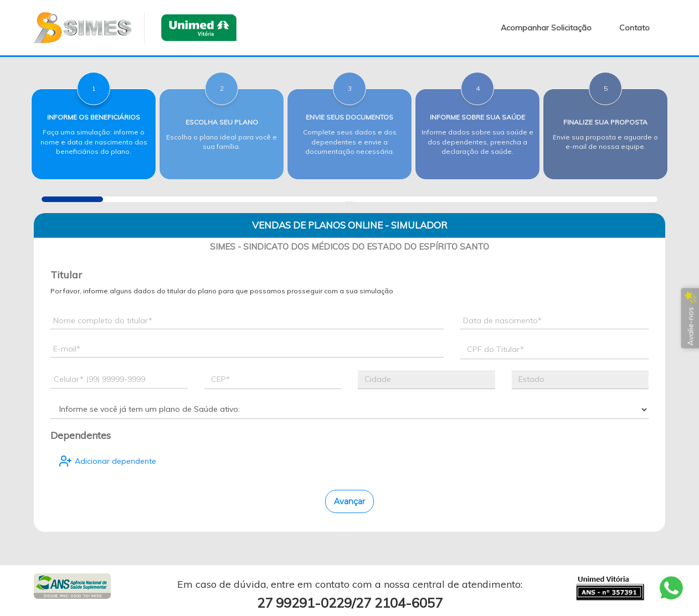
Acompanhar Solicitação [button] (546, 28)
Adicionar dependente (107, 461)
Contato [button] (634, 28)
